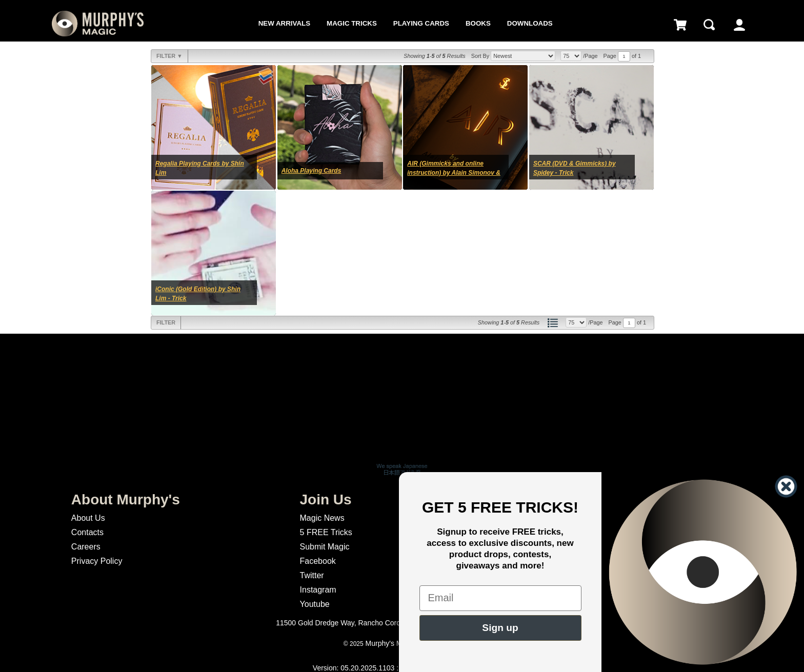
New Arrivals (284, 23)
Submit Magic (325, 547)
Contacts (87, 532)
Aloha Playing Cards (311, 171)
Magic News (322, 518)
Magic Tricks (352, 23)
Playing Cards (421, 23)
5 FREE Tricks (326, 532)
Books (478, 23)
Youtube (315, 604)
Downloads (530, 23)
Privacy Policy (97, 561)
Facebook (318, 561)
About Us (88, 518)
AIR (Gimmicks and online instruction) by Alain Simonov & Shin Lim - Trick (454, 173)
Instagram (318, 590)
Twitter (312, 575)
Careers (86, 547)
